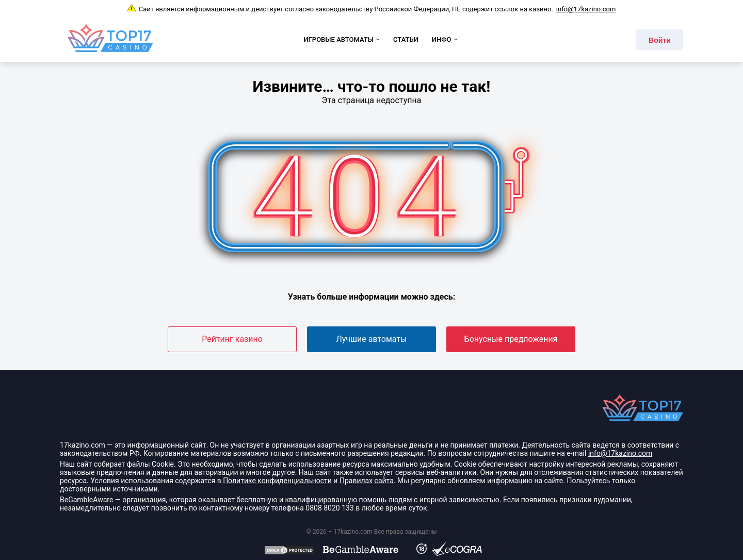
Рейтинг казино (232, 339)
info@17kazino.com (586, 9)
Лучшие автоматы (371, 339)
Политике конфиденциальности (277, 481)
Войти (660, 40)
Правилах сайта (367, 481)
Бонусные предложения (511, 339)
